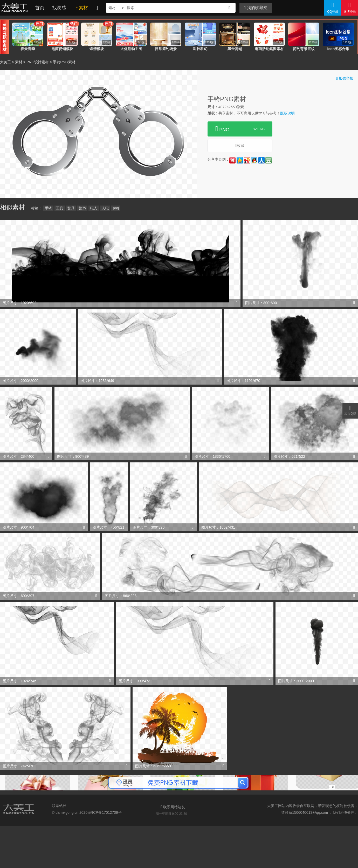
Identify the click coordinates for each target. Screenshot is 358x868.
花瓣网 (232, 160)
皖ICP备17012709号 (105, 812)
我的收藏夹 (256, 8)
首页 (40, 8)
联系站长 (59, 806)
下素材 (81, 8)
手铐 (48, 208)
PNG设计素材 (38, 62)
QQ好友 (254, 160)
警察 (82, 208)
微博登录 (350, 8)
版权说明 (287, 113)
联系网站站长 (173, 807)
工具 (60, 208)
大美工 (16, 8)
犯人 (94, 208)
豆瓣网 (268, 160)
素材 (19, 62)
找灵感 (59, 8)
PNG (240, 129)
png (116, 208)
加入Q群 (350, 410)
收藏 (240, 145)
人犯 (105, 208)
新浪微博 (247, 160)
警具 (71, 208)
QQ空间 (240, 160)
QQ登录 (333, 8)
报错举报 (345, 78)
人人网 (261, 160)
